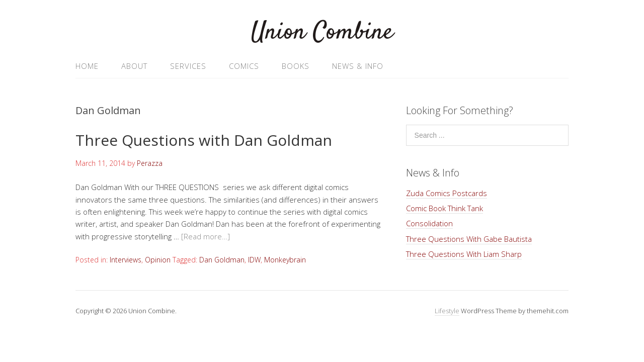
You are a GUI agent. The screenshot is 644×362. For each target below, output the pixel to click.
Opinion (158, 260)
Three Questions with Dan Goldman (204, 140)
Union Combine (322, 32)
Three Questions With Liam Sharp (464, 254)
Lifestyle (447, 311)
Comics (244, 66)
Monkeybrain (285, 260)
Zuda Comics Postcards (447, 193)
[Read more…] (206, 236)
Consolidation (429, 223)
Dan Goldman (222, 260)
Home (87, 66)
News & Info (358, 66)
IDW (254, 260)
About (134, 66)
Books (296, 66)
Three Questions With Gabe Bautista (469, 239)
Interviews (126, 260)
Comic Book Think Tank (445, 208)
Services (188, 66)
